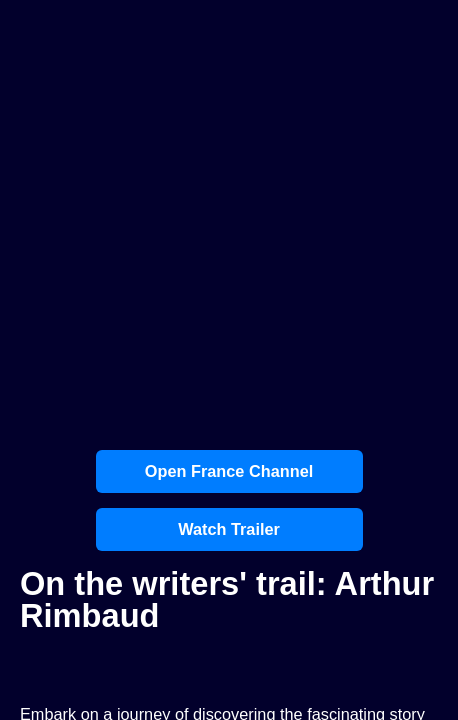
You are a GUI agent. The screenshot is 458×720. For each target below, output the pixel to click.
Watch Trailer (229, 529)
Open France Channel (229, 471)
